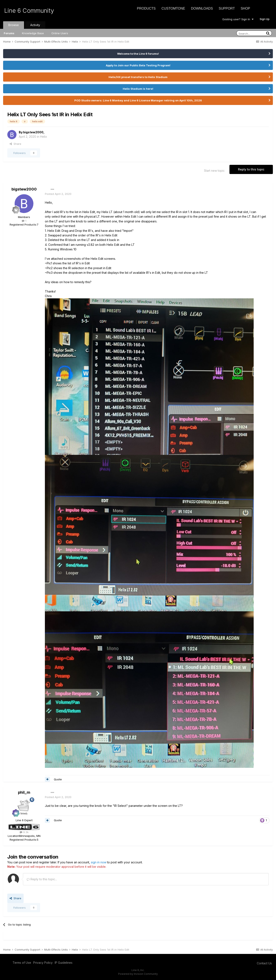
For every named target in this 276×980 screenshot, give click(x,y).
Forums (9, 33)
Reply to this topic (251, 169)
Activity (35, 25)
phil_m (24, 792)
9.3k (24, 832)
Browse (14, 25)
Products (146, 8)
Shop (245, 8)
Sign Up (265, 19)
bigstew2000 (33, 132)
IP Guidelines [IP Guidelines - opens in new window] (64, 963)
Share (15, 144)
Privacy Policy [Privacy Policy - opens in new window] (43, 963)
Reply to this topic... (42, 879)
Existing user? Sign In (238, 19)
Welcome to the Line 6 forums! (138, 54)
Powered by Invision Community (138, 974)
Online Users (60, 33)
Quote (58, 779)
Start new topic (214, 171)
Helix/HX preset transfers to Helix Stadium (138, 77)
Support (227, 8)
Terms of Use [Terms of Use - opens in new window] (22, 963)
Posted (58, 194)
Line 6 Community (29, 11)
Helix (44, 137)
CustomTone (173, 8)
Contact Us (264, 963)
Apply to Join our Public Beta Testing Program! (138, 65)
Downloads (202, 8)
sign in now (99, 862)
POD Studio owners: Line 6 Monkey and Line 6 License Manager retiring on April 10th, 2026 (138, 100)
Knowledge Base (33, 33)
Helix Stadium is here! (138, 89)
